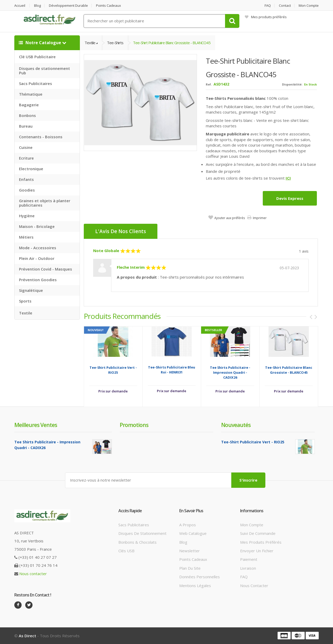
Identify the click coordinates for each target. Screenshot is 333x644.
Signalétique (31, 290)
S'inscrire (248, 480)
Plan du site (190, 568)
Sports (25, 301)
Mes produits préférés (266, 17)
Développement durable (68, 6)
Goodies (27, 190)
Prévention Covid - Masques (46, 269)
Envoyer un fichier (257, 551)
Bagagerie (29, 105)
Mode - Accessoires (38, 248)
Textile (26, 313)
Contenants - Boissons (41, 137)
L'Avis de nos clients (121, 231)
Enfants (26, 179)
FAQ (268, 6)
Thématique (31, 94)
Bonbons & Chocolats (137, 542)
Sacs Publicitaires (36, 83)
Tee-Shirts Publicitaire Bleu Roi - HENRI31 (172, 370)
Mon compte (309, 6)
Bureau (26, 126)
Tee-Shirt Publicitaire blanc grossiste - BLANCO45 (172, 43)
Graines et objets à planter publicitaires (45, 203)
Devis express (290, 198)
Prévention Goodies (38, 280)
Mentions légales (195, 586)
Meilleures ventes (36, 425)
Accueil (20, 6)
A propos (188, 525)
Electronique (31, 169)
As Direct (27, 636)
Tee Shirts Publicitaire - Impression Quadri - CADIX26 (230, 372)
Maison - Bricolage (37, 226)
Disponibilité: (292, 84)
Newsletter (190, 551)
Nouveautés (236, 425)
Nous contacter (33, 574)
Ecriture (26, 158)
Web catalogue (193, 533)
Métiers (26, 237)
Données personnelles (200, 577)
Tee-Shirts (115, 43)
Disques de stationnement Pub (44, 71)
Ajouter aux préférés (230, 218)
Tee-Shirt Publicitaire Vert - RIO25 (113, 370)
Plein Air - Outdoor (37, 258)
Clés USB (126, 551)
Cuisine (26, 147)
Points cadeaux (108, 6)
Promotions (134, 425)
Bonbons (27, 115)
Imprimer (260, 218)
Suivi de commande (258, 533)
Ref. (209, 84)
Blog (37, 6)
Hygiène (27, 216)
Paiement (249, 559)
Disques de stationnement (142, 533)
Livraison (248, 568)
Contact (285, 6)
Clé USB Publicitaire (37, 57)
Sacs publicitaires (134, 525)
